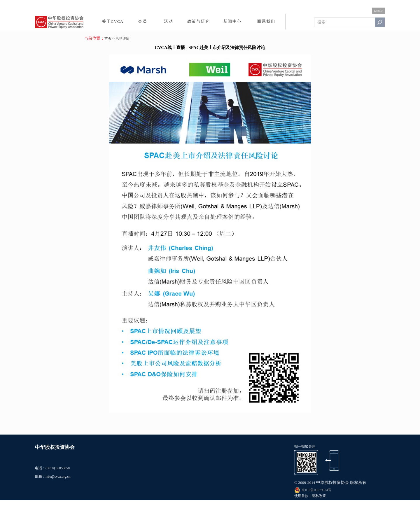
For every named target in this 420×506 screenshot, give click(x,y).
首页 (108, 38)
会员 (142, 21)
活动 (168, 21)
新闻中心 (232, 21)
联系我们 (266, 21)
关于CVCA (113, 21)
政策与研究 (199, 21)
